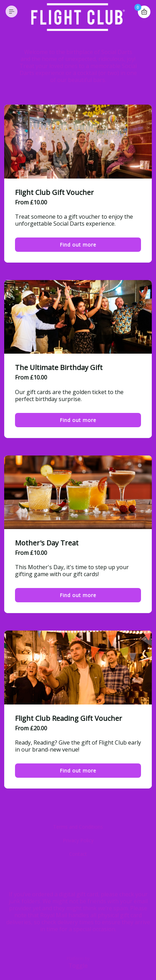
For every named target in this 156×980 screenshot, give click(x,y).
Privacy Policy (78, 840)
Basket (144, 9)
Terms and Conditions (78, 827)
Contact (78, 854)
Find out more (78, 245)
